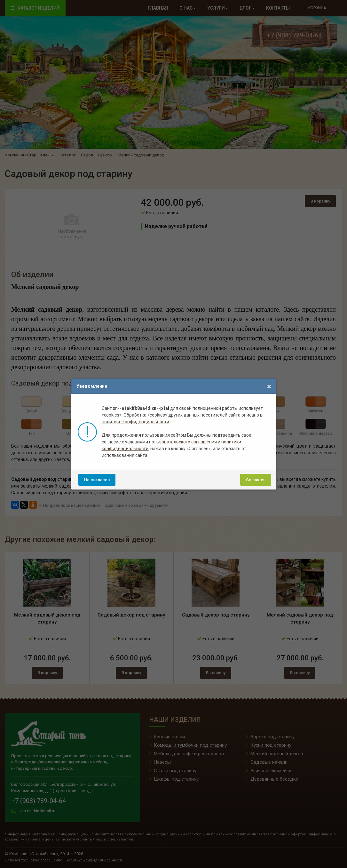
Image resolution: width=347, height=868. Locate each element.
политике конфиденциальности (135, 422)
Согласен (256, 480)
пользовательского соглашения (183, 442)
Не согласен (97, 480)
